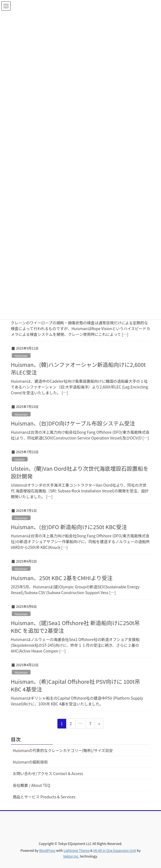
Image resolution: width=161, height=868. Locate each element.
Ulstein (20, 459)
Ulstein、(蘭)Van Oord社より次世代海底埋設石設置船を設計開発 (80, 472)
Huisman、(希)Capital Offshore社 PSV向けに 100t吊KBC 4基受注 (76, 685)
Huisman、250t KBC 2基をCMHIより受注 (62, 578)
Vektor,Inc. (71, 856)
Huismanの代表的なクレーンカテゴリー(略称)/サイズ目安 (63, 750)
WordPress (47, 850)
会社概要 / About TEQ (32, 785)
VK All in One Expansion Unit (115, 850)
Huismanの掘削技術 (30, 762)
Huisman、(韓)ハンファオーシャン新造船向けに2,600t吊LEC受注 (78, 368)
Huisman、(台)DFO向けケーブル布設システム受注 (73, 423)
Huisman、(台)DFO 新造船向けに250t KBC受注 (69, 527)
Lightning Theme (77, 850)
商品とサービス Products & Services (44, 797)
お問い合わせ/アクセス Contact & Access (48, 773)
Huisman (21, 356)
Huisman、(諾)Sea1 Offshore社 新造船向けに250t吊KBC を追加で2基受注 (75, 627)
